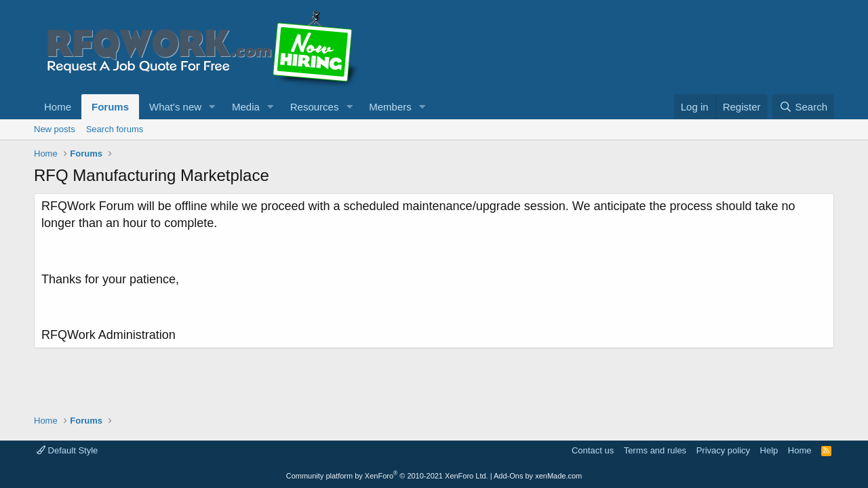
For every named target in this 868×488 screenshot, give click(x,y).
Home (58, 107)
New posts (55, 129)
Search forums (115, 129)
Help (769, 450)
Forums (110, 107)
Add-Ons (508, 476)
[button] (212, 107)
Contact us (593, 450)
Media (246, 107)
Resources (315, 107)
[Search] (803, 107)
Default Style (67, 450)
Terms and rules (655, 450)
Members (390, 107)
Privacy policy (723, 450)
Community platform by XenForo (387, 476)
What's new (175, 107)
